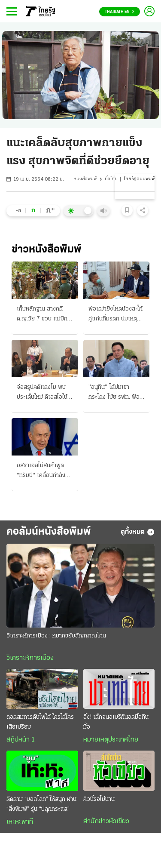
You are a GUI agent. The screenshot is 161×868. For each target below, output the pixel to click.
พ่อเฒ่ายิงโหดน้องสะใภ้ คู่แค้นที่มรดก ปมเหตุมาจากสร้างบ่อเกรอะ (116, 315)
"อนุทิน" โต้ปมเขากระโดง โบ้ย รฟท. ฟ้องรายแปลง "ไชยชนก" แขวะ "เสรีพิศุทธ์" (115, 393)
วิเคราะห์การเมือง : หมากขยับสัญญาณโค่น (56, 636)
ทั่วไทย (111, 179)
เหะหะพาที (20, 822)
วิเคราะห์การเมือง (30, 658)
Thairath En (120, 12)
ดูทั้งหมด (138, 532)
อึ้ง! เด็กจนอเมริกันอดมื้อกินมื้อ (116, 722)
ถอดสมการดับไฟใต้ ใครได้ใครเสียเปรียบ (40, 722)
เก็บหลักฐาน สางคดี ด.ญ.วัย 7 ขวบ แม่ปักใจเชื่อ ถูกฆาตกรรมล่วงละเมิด (45, 315)
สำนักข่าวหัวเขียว (106, 822)
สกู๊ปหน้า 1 (21, 740)
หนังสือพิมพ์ (85, 179)
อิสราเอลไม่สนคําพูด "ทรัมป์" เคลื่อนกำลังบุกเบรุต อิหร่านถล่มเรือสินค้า (44, 471)
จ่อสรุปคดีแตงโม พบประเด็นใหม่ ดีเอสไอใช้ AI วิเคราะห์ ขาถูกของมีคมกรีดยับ (44, 393)
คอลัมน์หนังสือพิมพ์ (49, 532)
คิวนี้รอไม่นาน (99, 799)
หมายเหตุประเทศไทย (111, 740)
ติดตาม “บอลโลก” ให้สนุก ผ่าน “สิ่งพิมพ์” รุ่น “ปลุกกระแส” (41, 804)
